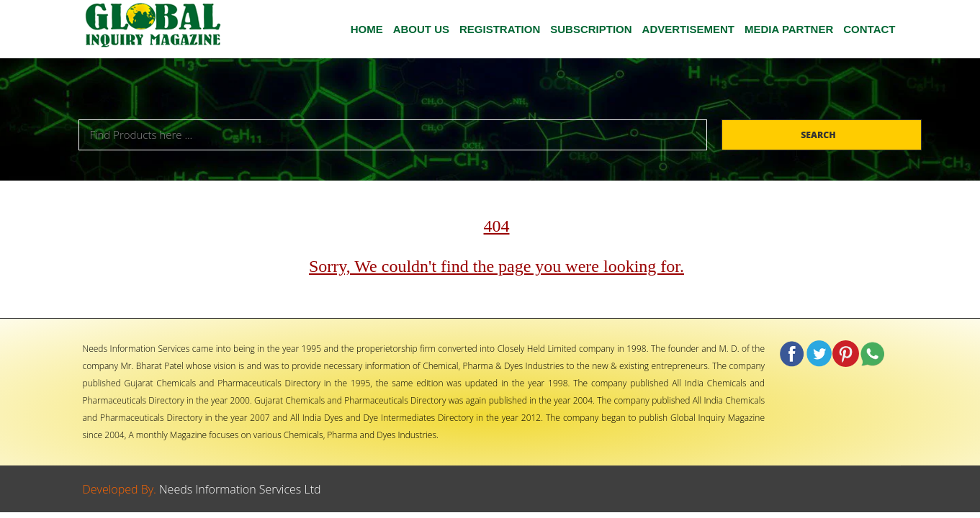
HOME (367, 29)
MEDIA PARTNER (789, 29)
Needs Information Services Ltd (240, 489)
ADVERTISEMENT (688, 29)
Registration (500, 29)
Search (819, 135)
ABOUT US (421, 29)
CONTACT (869, 29)
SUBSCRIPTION (591, 29)
